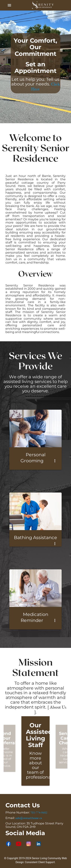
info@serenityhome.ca (29, 818)
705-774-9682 (39, 813)
